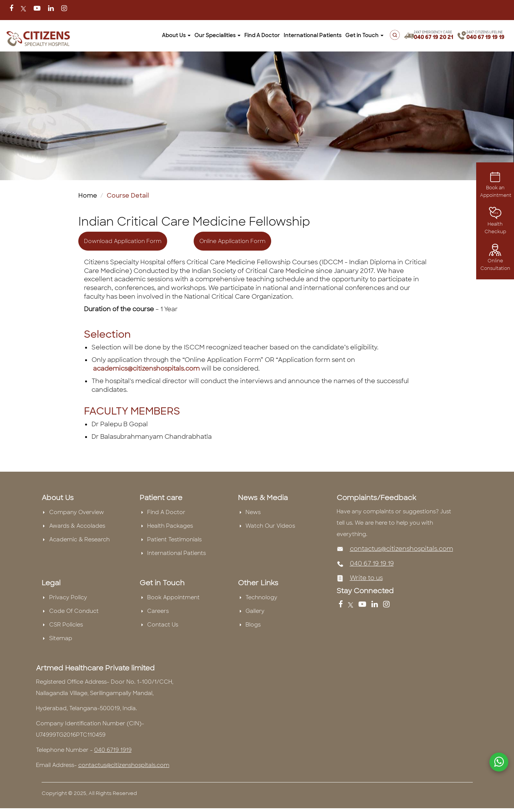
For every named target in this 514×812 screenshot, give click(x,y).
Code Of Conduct (74, 611)
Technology (261, 597)
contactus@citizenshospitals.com (401, 549)
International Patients (313, 35)
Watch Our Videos (270, 526)
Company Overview (77, 512)
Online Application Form (232, 241)
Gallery (255, 611)
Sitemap (61, 638)
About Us (176, 35)
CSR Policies (66, 625)
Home (88, 196)
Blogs (253, 625)
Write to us (366, 578)
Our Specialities (217, 35)
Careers (158, 611)
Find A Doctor (262, 35)
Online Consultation (495, 259)
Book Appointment (173, 597)
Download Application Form (123, 241)
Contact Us (163, 625)
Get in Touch (364, 35)
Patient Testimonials (174, 539)
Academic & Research (79, 539)
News (253, 512)
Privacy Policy (68, 597)
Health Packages (170, 526)
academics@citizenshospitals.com (146, 369)
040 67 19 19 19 (485, 37)
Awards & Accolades (77, 526)
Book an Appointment (496, 186)
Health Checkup (495, 223)
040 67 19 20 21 (433, 37)
